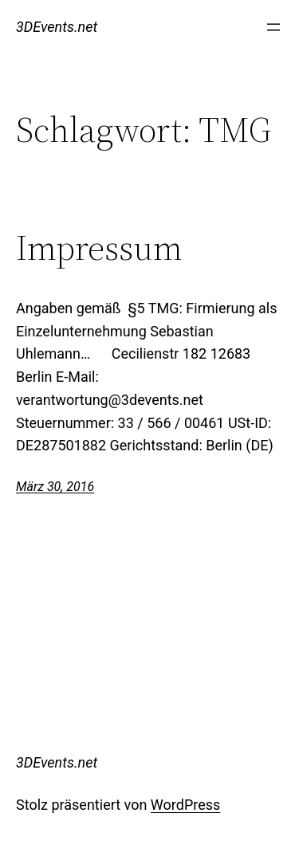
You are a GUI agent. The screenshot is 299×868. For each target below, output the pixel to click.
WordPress (185, 805)
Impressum (99, 248)
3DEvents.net (57, 27)
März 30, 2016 (55, 487)
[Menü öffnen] (273, 27)
